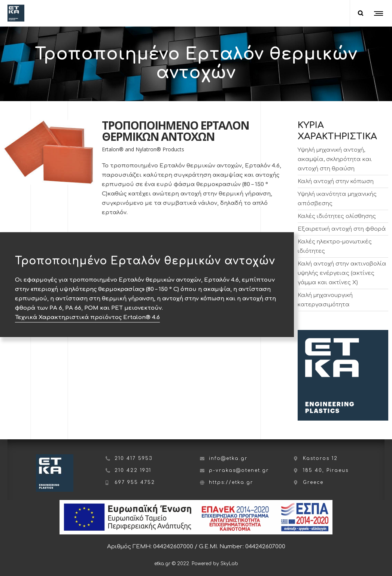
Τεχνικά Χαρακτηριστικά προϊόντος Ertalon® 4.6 (87, 317)
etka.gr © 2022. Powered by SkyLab (196, 564)
